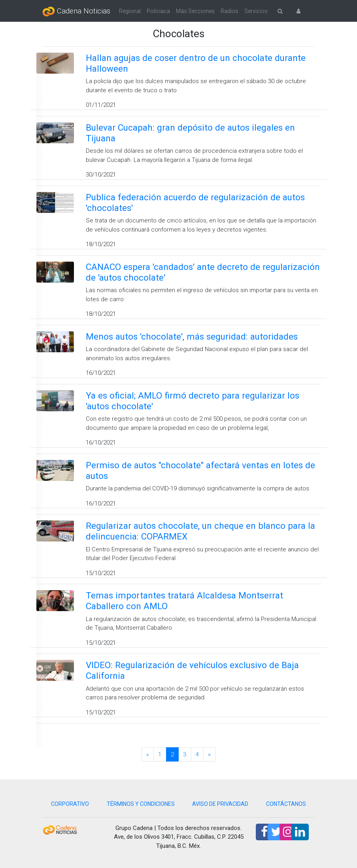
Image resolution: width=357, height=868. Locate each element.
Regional (130, 11)
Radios (229, 11)
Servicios (256, 11)
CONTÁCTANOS (286, 804)
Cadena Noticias (76, 11)
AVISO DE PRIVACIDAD (220, 804)
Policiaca (158, 11)
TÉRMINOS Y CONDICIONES (141, 804)
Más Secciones (195, 11)
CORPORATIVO (70, 804)
